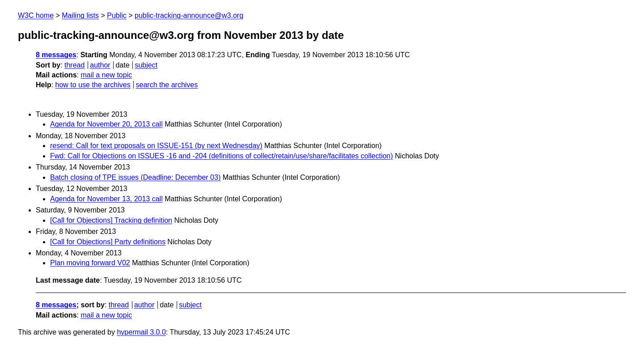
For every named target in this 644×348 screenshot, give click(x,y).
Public (117, 15)
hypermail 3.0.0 (141, 332)
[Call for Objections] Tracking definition (111, 220)
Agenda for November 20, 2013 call (106, 124)
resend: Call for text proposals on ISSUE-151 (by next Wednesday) (156, 146)
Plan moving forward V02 (90, 263)
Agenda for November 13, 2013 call (106, 199)
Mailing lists (80, 15)
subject (146, 65)
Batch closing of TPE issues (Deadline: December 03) (135, 177)
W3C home (36, 15)
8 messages (56, 55)
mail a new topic (106, 75)
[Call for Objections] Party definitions (108, 242)
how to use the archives (93, 85)
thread (74, 65)
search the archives (167, 85)
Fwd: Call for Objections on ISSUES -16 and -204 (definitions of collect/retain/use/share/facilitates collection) (222, 156)
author (100, 65)
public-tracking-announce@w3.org (189, 15)
